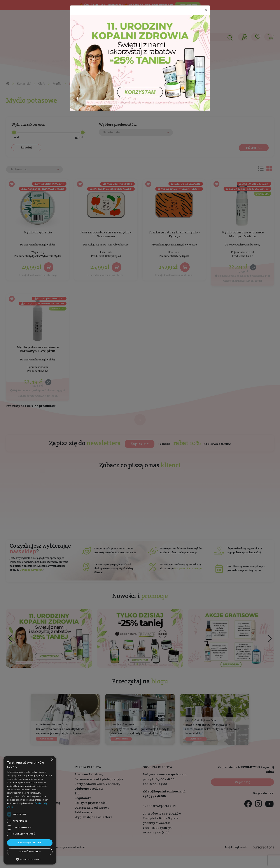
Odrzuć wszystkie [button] (30, 851)
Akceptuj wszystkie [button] (30, 842)
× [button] (52, 760)
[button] (30, 859)
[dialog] (30, 810)
